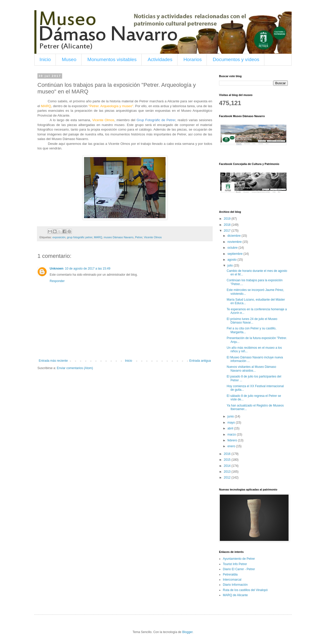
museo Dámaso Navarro (119, 237)
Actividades (160, 59)
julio (231, 265)
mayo (232, 423)
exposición (59, 237)
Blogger (187, 632)
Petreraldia (230, 575)
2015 (228, 460)
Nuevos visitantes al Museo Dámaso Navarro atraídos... (251, 369)
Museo (69, 59)
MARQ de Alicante (235, 595)
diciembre (234, 236)
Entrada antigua (200, 361)
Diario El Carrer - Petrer (239, 569)
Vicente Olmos (153, 237)
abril (231, 428)
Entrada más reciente (53, 361)
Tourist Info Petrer (235, 564)
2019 (228, 219)
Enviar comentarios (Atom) (75, 368)
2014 (228, 466)
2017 (228, 231)
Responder (57, 281)
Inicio (45, 59)
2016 (228, 454)
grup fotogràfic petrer (80, 237)
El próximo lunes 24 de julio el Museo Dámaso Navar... (252, 321)
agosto (232, 260)
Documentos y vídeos (236, 59)
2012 (228, 478)
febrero (233, 440)
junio (231, 416)
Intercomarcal (232, 580)
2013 (228, 472)
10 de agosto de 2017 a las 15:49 (88, 269)
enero (232, 446)
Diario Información (235, 585)
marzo (232, 435)
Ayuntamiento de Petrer (239, 559)
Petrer (139, 237)
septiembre (235, 254)
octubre (233, 248)
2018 (228, 225)
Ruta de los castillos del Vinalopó (245, 590)
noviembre (235, 242)
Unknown (57, 269)
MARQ (98, 237)
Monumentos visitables (112, 59)
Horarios (193, 59)
